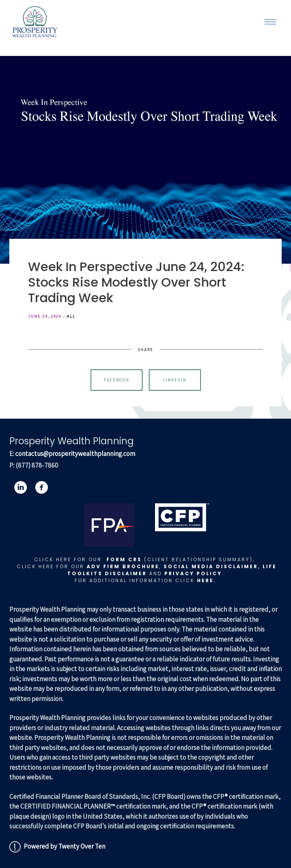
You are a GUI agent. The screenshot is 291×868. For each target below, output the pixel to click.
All (71, 316)
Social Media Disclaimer (211, 566)
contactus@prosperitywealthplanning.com (75, 454)
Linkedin (175, 380)
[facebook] (42, 487)
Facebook (117, 380)
